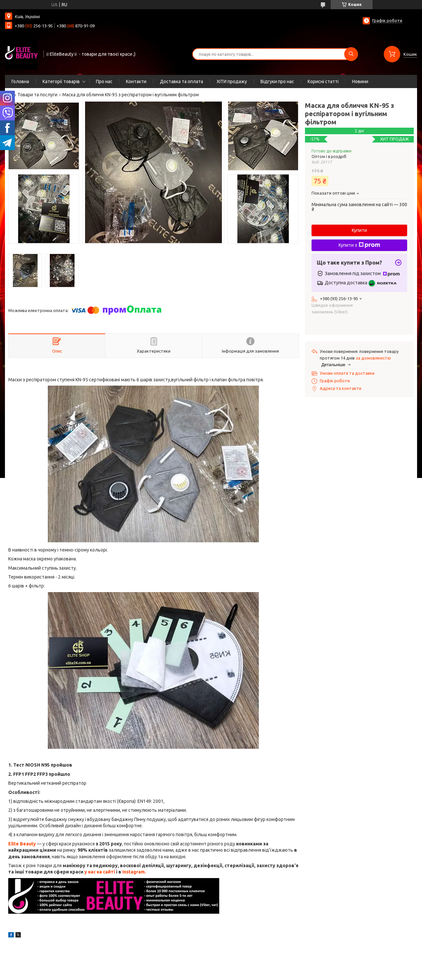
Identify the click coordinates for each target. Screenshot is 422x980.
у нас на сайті (100, 872)
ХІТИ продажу (232, 81)
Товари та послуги (37, 95)
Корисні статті (323, 81)
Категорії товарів (61, 81)
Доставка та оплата (181, 81)
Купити (359, 230)
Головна (20, 81)
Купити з (359, 245)
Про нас (104, 81)
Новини (360, 81)
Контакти (136, 81)
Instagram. (134, 872)
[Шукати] (351, 54)
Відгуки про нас (277, 81)
